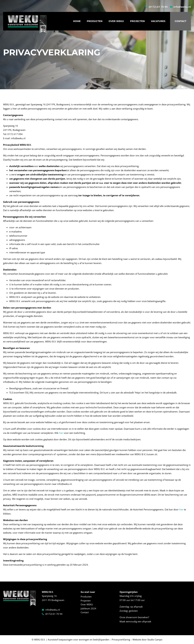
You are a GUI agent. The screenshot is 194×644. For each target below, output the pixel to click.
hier (61, 433)
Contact (180, 21)
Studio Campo (155, 640)
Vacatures (158, 21)
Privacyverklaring (121, 640)
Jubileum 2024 (88, 608)
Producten (95, 21)
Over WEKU (116, 21)
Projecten (137, 21)
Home (77, 21)
